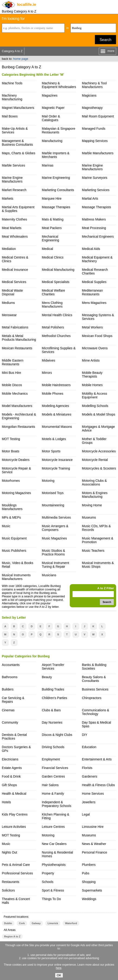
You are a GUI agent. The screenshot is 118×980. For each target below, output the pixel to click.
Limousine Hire (93, 827)
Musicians (49, 575)
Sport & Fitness (53, 890)
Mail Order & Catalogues (51, 118)
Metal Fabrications (15, 327)
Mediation (9, 249)
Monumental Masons (57, 427)
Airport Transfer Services (53, 667)
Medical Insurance (15, 270)
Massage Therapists (96, 207)
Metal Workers (92, 327)
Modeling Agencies (55, 406)
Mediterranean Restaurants (92, 292)
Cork (22, 923)
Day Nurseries (52, 722)
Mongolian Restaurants (19, 427)
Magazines (50, 95)
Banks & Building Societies (94, 667)
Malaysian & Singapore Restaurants (58, 130)
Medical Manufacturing (58, 270)
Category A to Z (12, 51)
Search (106, 40)
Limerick (53, 923)
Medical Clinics (53, 257)
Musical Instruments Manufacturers (16, 577)
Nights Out (10, 852)
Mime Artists (91, 360)
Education (89, 747)
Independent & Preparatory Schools (56, 804)
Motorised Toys (53, 493)
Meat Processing (94, 228)
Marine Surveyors (95, 178)
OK (59, 975)
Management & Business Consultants (17, 143)
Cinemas (8, 710)
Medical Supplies (94, 282)
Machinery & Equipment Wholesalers (59, 85)
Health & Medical (14, 794)
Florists (87, 768)
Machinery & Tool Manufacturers (94, 85)
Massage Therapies (56, 207)
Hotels (6, 802)
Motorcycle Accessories (99, 451)
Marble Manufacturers (98, 153)
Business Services (95, 689)
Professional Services (17, 873)
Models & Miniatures (56, 414)
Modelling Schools (95, 406)
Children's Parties (54, 698)
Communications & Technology (95, 712)
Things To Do (51, 899)
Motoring (48, 481)
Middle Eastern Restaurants (13, 362)
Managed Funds (94, 129)
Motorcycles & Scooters (99, 468)
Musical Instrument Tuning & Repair (55, 565)
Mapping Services (95, 141)
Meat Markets (12, 228)
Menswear (9, 315)
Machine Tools (12, 83)
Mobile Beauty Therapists (92, 375)
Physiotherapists (54, 865)
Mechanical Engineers (98, 236)
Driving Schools (53, 747)
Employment (51, 759)
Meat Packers (52, 228)
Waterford (71, 923)
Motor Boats (11, 451)
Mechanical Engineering (50, 238)
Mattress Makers (94, 219)
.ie (27, 5)
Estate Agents (12, 768)
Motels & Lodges (54, 439)
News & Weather (94, 844)
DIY (85, 735)
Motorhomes (11, 481)
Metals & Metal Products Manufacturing (19, 338)
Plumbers (89, 865)
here (59, 968)
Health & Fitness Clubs (98, 785)
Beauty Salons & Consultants (94, 679)
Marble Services (13, 165)
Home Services (93, 794)
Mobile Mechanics (15, 394)
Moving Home (92, 505)
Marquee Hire (52, 199)
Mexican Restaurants (17, 348)
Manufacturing (52, 141)
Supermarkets (92, 890)
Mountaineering (53, 505)
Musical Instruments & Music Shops (98, 565)
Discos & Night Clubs (57, 735)
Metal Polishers (53, 327)
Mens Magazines (94, 303)
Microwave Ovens (95, 348)
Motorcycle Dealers (16, 460)
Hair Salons (50, 785)
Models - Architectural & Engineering (19, 416)
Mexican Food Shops (97, 336)
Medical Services (14, 282)
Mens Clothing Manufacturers (52, 305)
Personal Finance (94, 852)
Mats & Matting (53, 219)
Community (10, 722)
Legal (86, 814)
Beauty (47, 677)
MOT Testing (11, 439)
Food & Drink (11, 776)
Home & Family (53, 794)
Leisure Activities (14, 827)
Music (6, 526)
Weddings (89, 899)
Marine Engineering (56, 178)
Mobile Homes (92, 385)
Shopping (89, 882)
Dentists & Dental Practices (14, 737)
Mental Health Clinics (57, 315)
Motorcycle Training (56, 468)
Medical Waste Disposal (12, 292)
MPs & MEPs (11, 517)
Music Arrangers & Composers (55, 528)
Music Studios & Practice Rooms (53, 552)
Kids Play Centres (15, 814)
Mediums (8, 303)
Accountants (11, 665)
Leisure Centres (53, 827)
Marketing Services (96, 190)
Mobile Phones (53, 394)
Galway (36, 923)
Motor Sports (51, 451)
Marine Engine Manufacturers (92, 167)
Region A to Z (12, 936)
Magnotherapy (92, 108)
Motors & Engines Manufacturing (95, 495)
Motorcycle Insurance (57, 460)
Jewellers (89, 802)
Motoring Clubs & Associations (94, 482)
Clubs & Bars (51, 710)
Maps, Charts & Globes (19, 153)
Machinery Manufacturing (12, 97)
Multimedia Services (56, 517)
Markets (8, 199)
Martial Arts (90, 199)
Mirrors (47, 373)
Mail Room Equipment (98, 116)
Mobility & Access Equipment (94, 395)
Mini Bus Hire (11, 373)
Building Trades (53, 689)
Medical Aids (91, 249)
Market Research (14, 190)
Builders (8, 689)
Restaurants (11, 882)
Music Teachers (93, 551)
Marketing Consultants (58, 190)
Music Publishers (14, 551)
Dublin (8, 923)
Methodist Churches (56, 336)
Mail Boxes (10, 116)
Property (48, 873)
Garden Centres (53, 776)
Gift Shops (9, 785)
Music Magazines (54, 538)
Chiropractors (92, 698)
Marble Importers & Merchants (56, 155)
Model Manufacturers (17, 406)
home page (21, 59)
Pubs (86, 873)
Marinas (48, 165)
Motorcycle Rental (95, 460)
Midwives (48, 360)
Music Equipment (14, 538)
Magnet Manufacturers (18, 108)
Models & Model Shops (99, 414)
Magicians (89, 95)
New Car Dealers (54, 844)
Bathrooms (10, 677)
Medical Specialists (56, 282)
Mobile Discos (12, 385)
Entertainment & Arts (97, 759)
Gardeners (89, 776)
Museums (89, 517)
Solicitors (8, 890)
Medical (47, 249)
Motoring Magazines (16, 493)
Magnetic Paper (53, 108)
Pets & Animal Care (16, 865)
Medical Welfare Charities (53, 292)
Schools (48, 882)
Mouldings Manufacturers (12, 507)
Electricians (10, 759)
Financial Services (55, 768)
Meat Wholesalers (15, 236)
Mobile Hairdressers (56, 385)
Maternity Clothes (14, 219)
